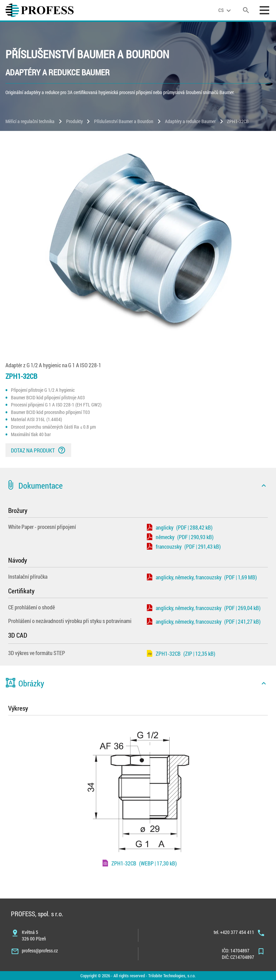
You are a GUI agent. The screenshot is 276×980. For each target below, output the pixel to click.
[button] (138, 486)
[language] (226, 10)
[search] (246, 10)
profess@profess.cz (40, 951)
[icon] (264, 486)
